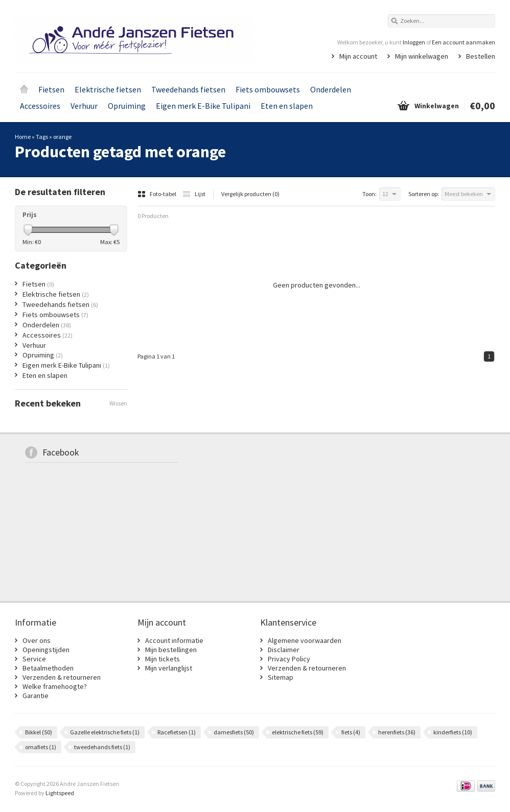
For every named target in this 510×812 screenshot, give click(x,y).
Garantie (36, 696)
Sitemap (281, 677)
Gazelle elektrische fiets (105, 732)
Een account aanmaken (463, 42)
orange (62, 137)
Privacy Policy (289, 659)
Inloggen (414, 42)
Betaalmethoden (48, 668)
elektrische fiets (298, 732)
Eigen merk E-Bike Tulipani (203, 106)
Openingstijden (46, 650)
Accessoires (40, 106)
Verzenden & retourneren (62, 677)
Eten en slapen (287, 106)
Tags (42, 137)
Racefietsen (177, 732)
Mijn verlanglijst (169, 668)
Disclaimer (284, 650)
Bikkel (39, 732)
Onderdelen (331, 89)
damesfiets (234, 732)
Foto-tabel (157, 194)
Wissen (118, 403)
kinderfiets (453, 732)
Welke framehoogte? (55, 686)
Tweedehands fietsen (188, 89)
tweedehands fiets (102, 747)
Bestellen (481, 56)
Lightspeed (60, 793)
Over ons (37, 640)
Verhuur (84, 106)
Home (24, 89)
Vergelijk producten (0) (250, 194)
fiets (351, 732)
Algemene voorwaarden (305, 640)
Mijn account (358, 56)
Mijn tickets (163, 659)
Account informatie (174, 640)
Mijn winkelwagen (422, 56)
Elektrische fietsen (108, 89)
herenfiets (397, 732)
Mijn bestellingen (171, 650)
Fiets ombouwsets (268, 89)
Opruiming (127, 106)
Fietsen (51, 89)
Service (34, 659)
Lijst (194, 194)
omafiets (41, 747)
